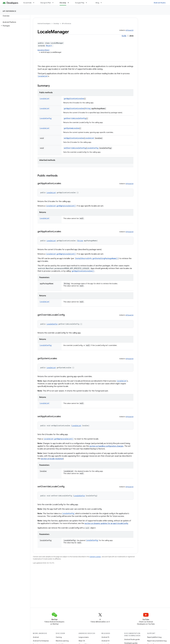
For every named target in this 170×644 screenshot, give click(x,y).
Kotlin (124, 36)
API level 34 (130, 315)
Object (49, 46)
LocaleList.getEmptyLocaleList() (61, 206)
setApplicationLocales (74, 138)
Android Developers (44, 24)
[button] (15, 26)
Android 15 (105, 637)
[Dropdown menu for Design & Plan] (54, 3)
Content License (95, 557)
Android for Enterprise (41, 641)
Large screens (84, 637)
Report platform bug (154, 637)
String (88, 108)
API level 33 (130, 30)
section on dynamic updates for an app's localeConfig (106, 523)
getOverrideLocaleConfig (75, 118)
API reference (9, 11)
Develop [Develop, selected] (63, 3)
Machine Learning (62, 641)
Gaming (59, 637)
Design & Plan (46, 3)
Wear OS (82, 641)
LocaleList (43, 76)
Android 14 (105, 641)
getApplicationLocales (74, 99)
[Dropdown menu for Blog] (102, 3)
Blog (97, 3)
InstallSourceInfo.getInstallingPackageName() (97, 258)
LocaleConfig (46, 118)
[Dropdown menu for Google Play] (87, 3)
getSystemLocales (72, 128)
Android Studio (160, 3)
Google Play (80, 3)
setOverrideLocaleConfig (75, 148)
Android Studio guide (132, 639)
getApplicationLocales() (83, 271)
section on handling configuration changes (106, 446)
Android (36, 637)
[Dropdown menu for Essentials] (35, 3)
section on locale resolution (52, 459)
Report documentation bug (157, 641)
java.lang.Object (43, 50)
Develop (56, 24)
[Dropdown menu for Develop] (69, 3)
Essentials (28, 3)
